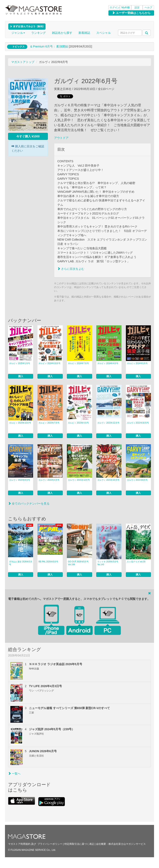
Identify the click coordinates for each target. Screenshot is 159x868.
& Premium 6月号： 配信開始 (49, 46)
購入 (21, 376)
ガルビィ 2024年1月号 (137, 363)
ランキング (39, 33)
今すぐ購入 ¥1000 (28, 136)
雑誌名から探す (62, 33)
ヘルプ (148, 7)
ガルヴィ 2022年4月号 (49, 480)
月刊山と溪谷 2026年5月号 (21, 563)
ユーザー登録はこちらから (131, 13)
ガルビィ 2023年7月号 (49, 423)
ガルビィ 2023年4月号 (78, 423)
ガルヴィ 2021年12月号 (79, 480)
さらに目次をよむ (71, 269)
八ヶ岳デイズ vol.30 (136, 562)
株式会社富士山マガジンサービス (127, 844)
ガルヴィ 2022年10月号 (138, 423)
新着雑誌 (84, 33)
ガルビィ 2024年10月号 (49, 363)
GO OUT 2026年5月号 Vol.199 (78, 563)
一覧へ (14, 774)
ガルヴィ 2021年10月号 (108, 480)
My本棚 (126, 7)
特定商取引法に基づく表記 (79, 844)
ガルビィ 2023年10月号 (20, 423)
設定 (137, 7)
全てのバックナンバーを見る (29, 504)
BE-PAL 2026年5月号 (48, 562)
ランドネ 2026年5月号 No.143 (108, 563)
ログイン (115, 7)
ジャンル (18, 33)
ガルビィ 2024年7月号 (78, 363)
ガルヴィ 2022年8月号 (20, 480)
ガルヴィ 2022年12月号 (108, 423)
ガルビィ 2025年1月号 (20, 363)
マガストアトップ (23, 62)
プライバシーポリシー (50, 844)
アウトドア (61, 138)
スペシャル (104, 33)
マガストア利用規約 (19, 844)
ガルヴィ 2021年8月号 (137, 480)
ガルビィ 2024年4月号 (108, 363)
